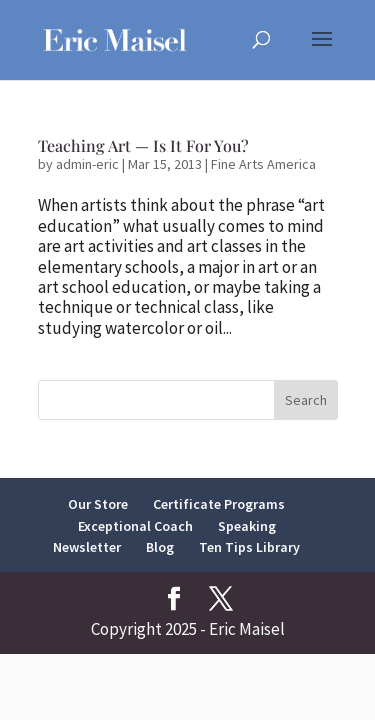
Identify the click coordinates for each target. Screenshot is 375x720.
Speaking (247, 526)
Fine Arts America (263, 164)
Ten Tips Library (249, 547)
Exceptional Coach (135, 526)
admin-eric (87, 164)
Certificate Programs (219, 504)
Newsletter (87, 547)
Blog (160, 547)
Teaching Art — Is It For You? (143, 145)
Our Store (98, 504)
